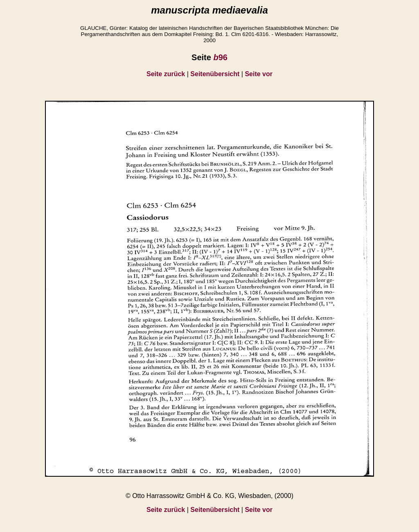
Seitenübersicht (215, 74)
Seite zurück (166, 74)
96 (220, 57)
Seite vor (259, 74)
